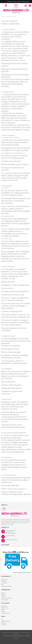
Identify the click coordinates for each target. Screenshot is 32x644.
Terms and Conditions (7, 598)
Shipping (3, 595)
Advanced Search (5, 613)
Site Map (3, 623)
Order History (5, 608)
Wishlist (3, 610)
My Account (4, 606)
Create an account (12, 1)
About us (3, 593)
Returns (3, 611)
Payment (3, 596)
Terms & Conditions (11, 17)
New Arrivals (4, 579)
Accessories (4, 583)
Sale (2, 585)
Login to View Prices (16, 632)
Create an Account (6, 632)
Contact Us (4, 625)
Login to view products (24, 1)
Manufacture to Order (7, 586)
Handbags (4, 581)
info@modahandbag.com (17, 489)
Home (3, 17)
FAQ (2, 620)
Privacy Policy (5, 600)
